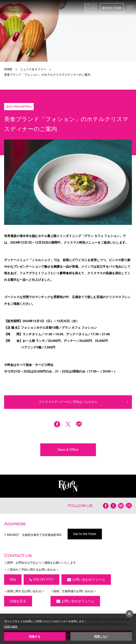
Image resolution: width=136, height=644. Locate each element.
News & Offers (68, 450)
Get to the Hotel (85, 534)
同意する (35, 637)
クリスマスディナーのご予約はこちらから (68, 402)
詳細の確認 (11, 627)
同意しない (101, 637)
